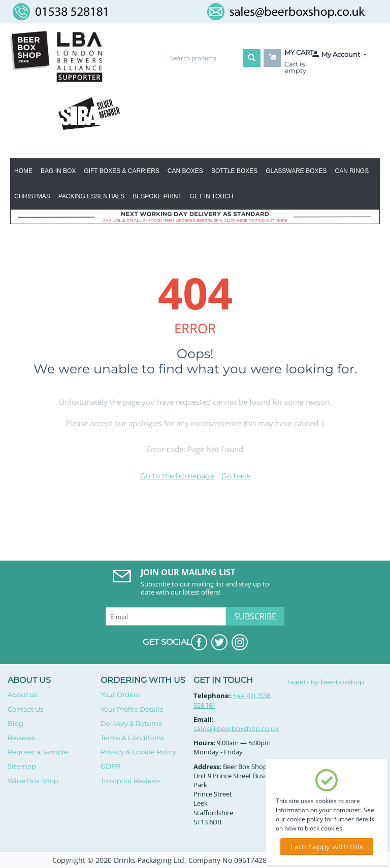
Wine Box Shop (33, 781)
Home (23, 171)
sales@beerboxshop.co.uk (236, 728)
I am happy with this (327, 847)
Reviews (21, 738)
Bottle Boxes (234, 171)
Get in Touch (212, 196)
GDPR (110, 766)
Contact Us (25, 709)
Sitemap (22, 766)
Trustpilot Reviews (131, 781)
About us (22, 695)
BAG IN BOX (58, 171)
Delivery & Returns (131, 723)
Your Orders (120, 695)
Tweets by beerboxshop (325, 682)
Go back (236, 476)
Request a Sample (38, 752)
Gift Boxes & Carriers (121, 171)
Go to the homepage (177, 476)
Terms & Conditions (132, 738)
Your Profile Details (132, 709)
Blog (15, 723)
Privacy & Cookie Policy (138, 752)
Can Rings (352, 171)
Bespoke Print (157, 196)
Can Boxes (185, 171)
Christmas (32, 196)
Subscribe (255, 616)
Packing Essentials (91, 196)
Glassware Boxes (296, 171)
